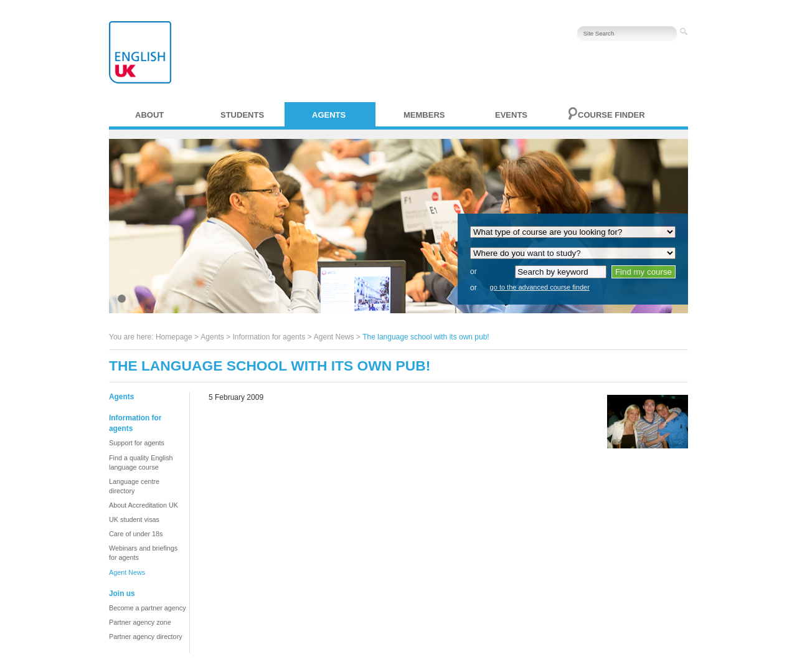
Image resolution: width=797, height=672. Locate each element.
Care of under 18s (136, 534)
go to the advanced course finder (540, 287)
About (149, 115)
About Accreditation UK (144, 505)
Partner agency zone (140, 622)
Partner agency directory (146, 637)
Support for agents (137, 443)
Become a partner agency (148, 608)
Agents (329, 115)
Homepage (174, 337)
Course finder (611, 115)
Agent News (334, 337)
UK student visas (134, 519)
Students (242, 115)
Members (424, 115)
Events (511, 115)
